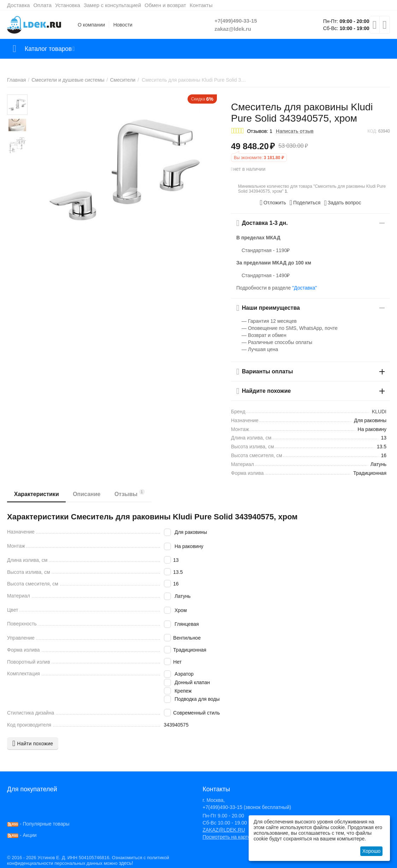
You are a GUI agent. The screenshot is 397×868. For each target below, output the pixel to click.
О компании (91, 25)
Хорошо (372, 851)
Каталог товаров (49, 49)
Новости (123, 25)
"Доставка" (304, 288)
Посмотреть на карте (227, 837)
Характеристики (37, 494)
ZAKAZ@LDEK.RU (224, 830)
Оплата (42, 5)
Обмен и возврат (165, 5)
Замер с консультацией (112, 5)
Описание (87, 494)
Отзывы (130, 493)
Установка (68, 5)
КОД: (372, 131)
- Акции (22, 835)
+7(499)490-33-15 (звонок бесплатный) (247, 807)
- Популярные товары (38, 824)
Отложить (273, 203)
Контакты (201, 5)
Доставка (18, 5)
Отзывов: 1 (260, 131)
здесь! (126, 863)
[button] (305, 203)
